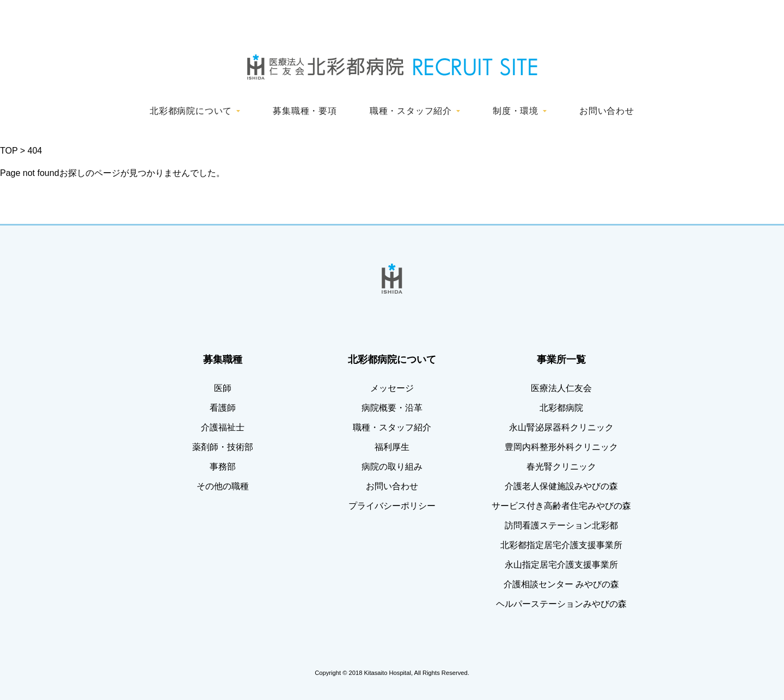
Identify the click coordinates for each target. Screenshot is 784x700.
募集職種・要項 (305, 111)
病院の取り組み (392, 467)
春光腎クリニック (561, 467)
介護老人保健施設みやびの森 (561, 486)
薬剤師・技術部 (223, 447)
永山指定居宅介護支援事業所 (561, 565)
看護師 (223, 408)
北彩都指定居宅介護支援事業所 (561, 545)
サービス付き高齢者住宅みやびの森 (561, 506)
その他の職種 (223, 486)
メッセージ (392, 388)
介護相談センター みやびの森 (561, 584)
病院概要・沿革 (392, 408)
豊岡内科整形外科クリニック (561, 447)
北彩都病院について (191, 111)
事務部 (223, 467)
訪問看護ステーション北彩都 (561, 525)
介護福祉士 (223, 427)
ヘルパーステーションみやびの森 (561, 604)
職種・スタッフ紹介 (411, 111)
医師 (223, 388)
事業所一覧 (561, 360)
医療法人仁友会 (561, 388)
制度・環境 (516, 111)
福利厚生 (392, 447)
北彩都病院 (561, 408)
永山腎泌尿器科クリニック (561, 427)
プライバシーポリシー (392, 506)
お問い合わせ (607, 111)
